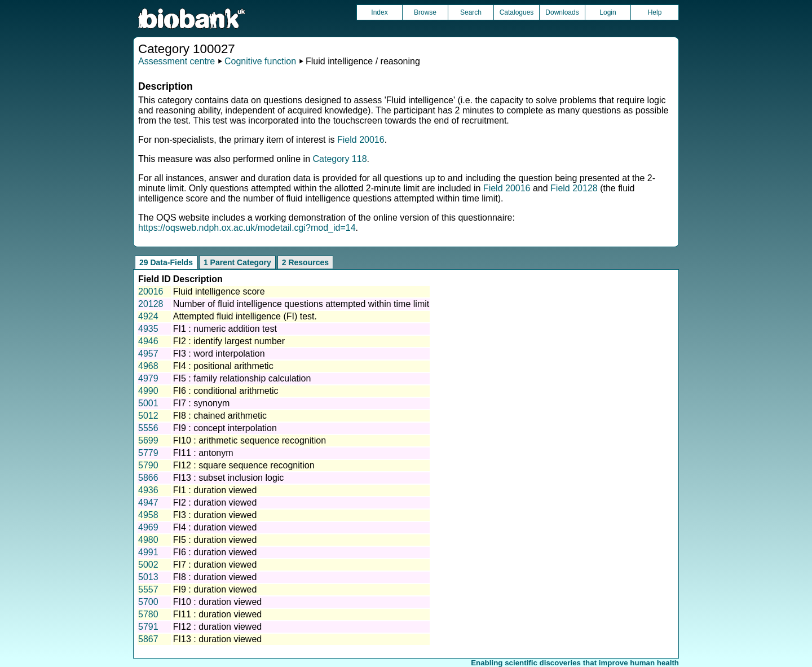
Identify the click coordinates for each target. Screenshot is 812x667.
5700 (148, 602)
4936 (148, 490)
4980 (148, 540)
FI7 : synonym (201, 403)
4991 (148, 552)
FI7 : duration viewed (215, 565)
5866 (148, 478)
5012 (148, 416)
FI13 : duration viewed (217, 639)
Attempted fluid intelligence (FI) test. (245, 316)
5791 (148, 627)
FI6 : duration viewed (215, 552)
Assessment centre (176, 61)
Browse (425, 12)
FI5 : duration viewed (215, 540)
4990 (148, 391)
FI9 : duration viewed (215, 589)
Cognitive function (260, 61)
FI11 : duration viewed (217, 614)
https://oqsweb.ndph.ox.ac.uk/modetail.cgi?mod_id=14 (247, 228)
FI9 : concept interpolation (225, 428)
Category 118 (339, 159)
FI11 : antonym (203, 453)
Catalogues (517, 12)
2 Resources (305, 262)
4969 (148, 527)
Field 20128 (574, 188)
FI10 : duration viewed (217, 602)
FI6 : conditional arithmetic (226, 391)
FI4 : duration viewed (215, 527)
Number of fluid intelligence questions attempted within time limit (301, 304)
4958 (148, 515)
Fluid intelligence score (219, 291)
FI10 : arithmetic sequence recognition (250, 440)
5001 (148, 403)
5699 (148, 440)
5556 (148, 428)
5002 (148, 565)
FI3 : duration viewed (215, 515)
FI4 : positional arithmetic (223, 366)
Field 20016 (361, 140)
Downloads (562, 12)
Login (608, 12)
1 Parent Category (237, 262)
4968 (148, 366)
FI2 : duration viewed (215, 503)
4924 (148, 316)
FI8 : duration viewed (215, 577)
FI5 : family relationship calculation (242, 378)
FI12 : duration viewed (217, 627)
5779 (148, 453)
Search (471, 12)
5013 (148, 577)
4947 (148, 503)
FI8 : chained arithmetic (220, 416)
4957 (148, 354)
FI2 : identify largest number (229, 341)
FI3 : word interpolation (219, 354)
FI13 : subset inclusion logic (229, 478)
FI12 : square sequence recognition (244, 465)
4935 (148, 329)
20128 (151, 304)
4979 (148, 378)
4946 (148, 341)
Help (655, 12)
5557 (148, 589)
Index (379, 12)
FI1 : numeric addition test (225, 329)
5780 (148, 614)
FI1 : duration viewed (215, 490)
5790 (148, 465)
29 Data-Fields (166, 262)
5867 (148, 639)
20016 (151, 291)
